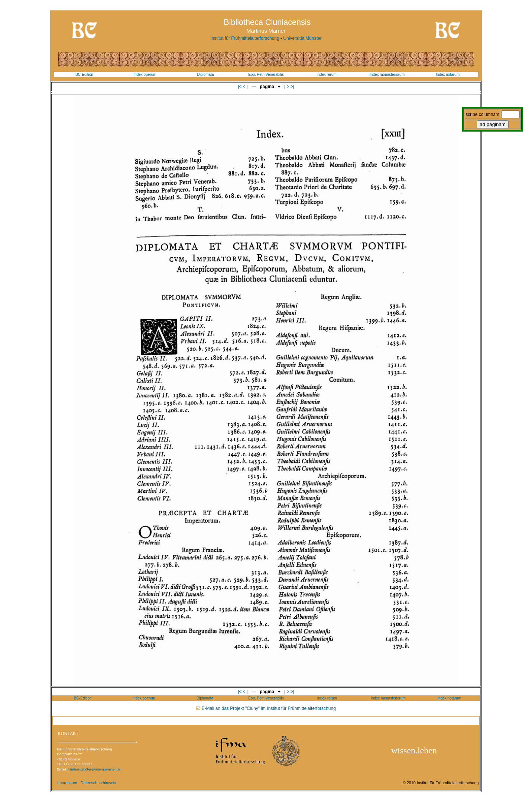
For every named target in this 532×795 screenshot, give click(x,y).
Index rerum (326, 75)
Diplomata (205, 75)
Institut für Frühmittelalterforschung (245, 38)
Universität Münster (302, 38)
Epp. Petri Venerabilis (266, 75)
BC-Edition (84, 75)
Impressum (67, 783)
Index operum (145, 75)
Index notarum (448, 75)
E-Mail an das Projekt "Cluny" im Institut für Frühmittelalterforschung (269, 708)
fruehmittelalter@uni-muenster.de (94, 769)
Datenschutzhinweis (98, 783)
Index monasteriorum (387, 75)
